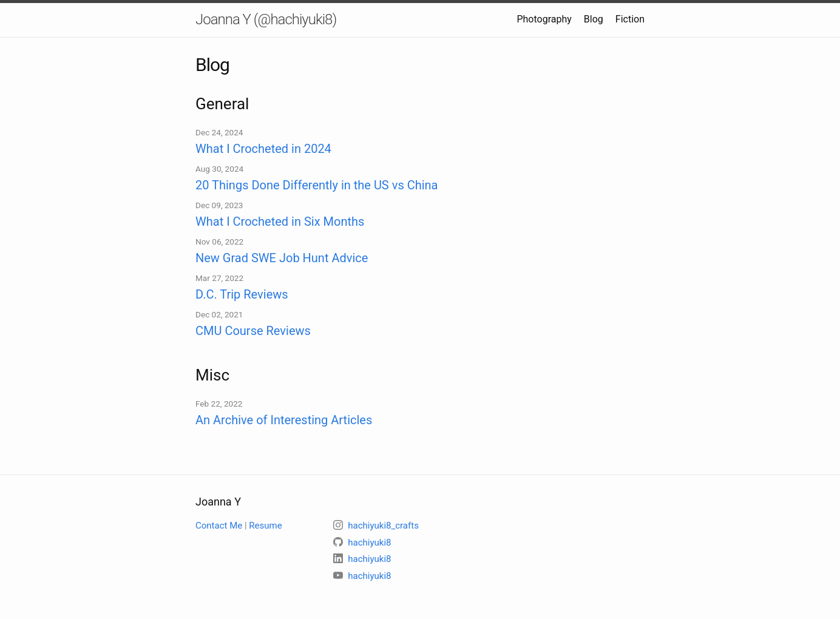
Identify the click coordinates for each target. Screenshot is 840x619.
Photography (544, 19)
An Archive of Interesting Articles (284, 420)
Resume (265, 526)
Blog (594, 19)
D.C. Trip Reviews (242, 294)
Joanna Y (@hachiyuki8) (266, 19)
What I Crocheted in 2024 (263, 149)
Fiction (630, 19)
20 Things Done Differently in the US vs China (317, 185)
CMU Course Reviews (253, 331)
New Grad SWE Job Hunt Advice (282, 258)
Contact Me (219, 526)
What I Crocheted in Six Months (280, 222)
